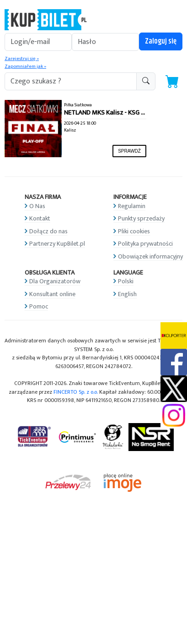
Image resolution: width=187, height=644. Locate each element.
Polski (126, 281)
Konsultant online (52, 294)
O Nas (37, 206)
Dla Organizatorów (55, 281)
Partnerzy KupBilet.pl (57, 244)
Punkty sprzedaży (141, 218)
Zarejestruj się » (22, 59)
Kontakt (40, 218)
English (127, 294)
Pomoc (39, 306)
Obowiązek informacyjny (150, 256)
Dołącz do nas (48, 231)
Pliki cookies (134, 231)
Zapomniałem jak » (25, 66)
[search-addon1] (71, 81)
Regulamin (132, 206)
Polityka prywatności (145, 244)
